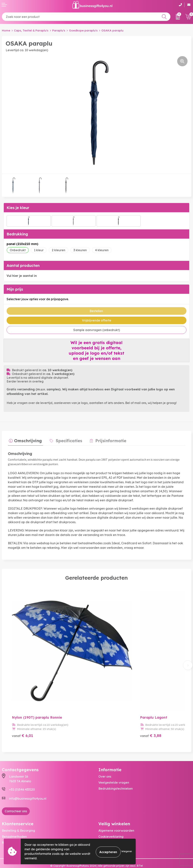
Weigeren (127, 851)
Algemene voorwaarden (116, 817)
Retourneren (11, 829)
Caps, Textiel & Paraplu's (31, 30)
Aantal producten (23, 265)
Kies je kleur (18, 208)
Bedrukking (17, 234)
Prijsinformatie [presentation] (106, 440)
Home (6, 30)
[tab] (24, 441)
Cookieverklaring (111, 823)
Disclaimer (106, 835)
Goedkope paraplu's (83, 30)
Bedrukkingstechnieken (116, 774)
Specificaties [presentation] (66, 440)
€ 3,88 (138, 721)
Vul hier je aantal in (22, 276)
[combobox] (86, 17)
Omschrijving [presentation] (27, 440)
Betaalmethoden (14, 823)
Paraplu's (59, 30)
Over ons (105, 762)
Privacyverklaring (111, 829)
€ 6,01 (23, 721)
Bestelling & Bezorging (18, 817)
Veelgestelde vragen (114, 768)
